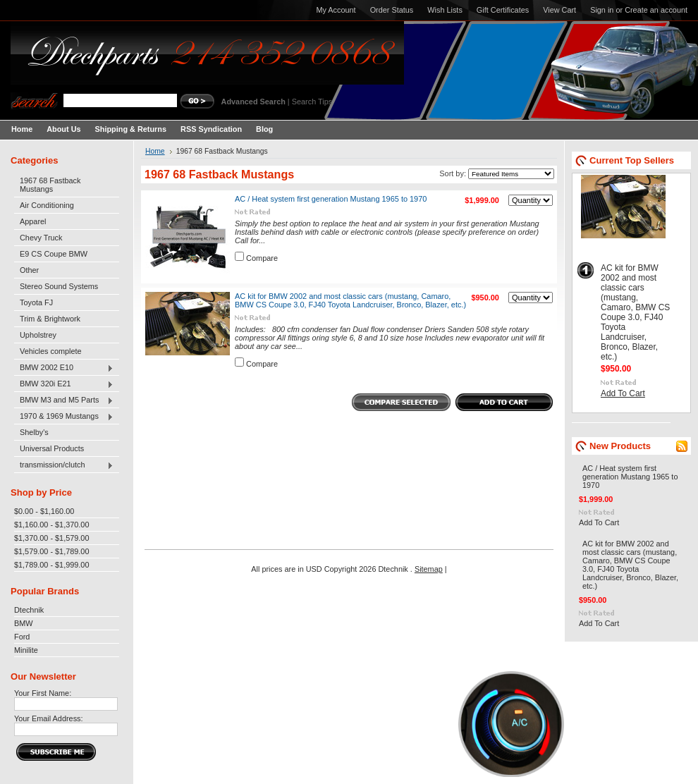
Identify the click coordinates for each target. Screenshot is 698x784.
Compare (262, 258)
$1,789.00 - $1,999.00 (51, 565)
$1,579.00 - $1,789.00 (51, 551)
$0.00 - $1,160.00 (44, 511)
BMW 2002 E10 (64, 368)
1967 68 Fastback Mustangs (50, 185)
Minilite (26, 650)
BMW (24, 623)
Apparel (33, 221)
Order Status (392, 10)
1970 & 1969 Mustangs (64, 417)
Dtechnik (29, 610)
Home (155, 151)
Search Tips (312, 102)
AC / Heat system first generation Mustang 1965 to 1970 (331, 199)
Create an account (656, 10)
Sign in (602, 10)
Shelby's (34, 432)
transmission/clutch (64, 465)
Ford (22, 637)
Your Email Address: (49, 718)
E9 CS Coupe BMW (54, 254)
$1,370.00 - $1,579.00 (51, 538)
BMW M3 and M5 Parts (64, 400)
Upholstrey (38, 335)
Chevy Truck (41, 238)
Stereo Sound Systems (59, 286)
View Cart (559, 10)
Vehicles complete (51, 351)
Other (29, 270)
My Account (336, 10)
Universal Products (52, 448)
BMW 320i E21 (64, 384)
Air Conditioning (47, 205)
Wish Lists (445, 10)
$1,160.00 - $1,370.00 (51, 525)
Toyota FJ (36, 302)
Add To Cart (623, 393)
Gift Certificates (503, 10)
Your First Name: (43, 693)
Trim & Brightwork (50, 319)
